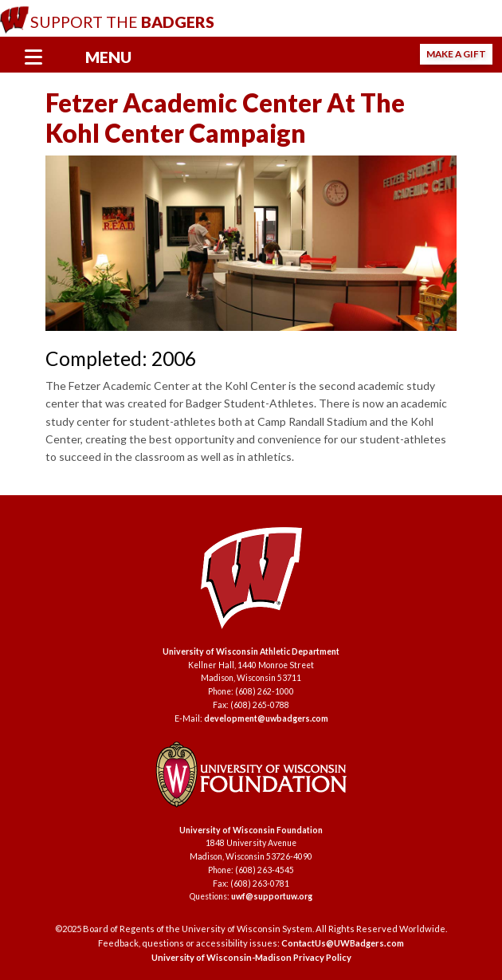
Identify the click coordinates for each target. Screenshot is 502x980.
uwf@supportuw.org (272, 896)
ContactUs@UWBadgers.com (343, 943)
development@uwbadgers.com (266, 718)
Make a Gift (456, 54)
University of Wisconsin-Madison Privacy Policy (251, 957)
